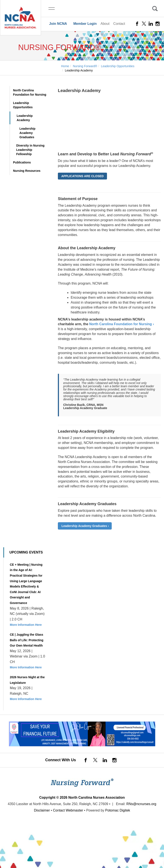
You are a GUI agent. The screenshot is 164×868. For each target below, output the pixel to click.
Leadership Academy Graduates (27, 133)
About (105, 24)
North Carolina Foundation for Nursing (30, 92)
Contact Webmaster (68, 810)
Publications (22, 162)
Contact (119, 24)
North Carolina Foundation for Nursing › (122, 324)
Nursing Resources (27, 171)
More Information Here (26, 625)
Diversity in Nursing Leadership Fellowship (30, 150)
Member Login (85, 24)
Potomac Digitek (118, 810)
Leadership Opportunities (23, 105)
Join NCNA (58, 24)
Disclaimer (42, 810)
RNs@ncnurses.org (141, 804)
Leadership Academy (25, 118)
